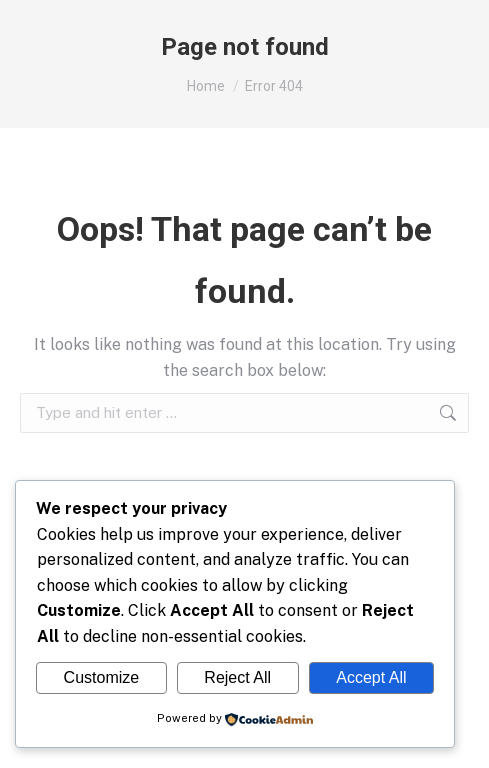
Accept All (371, 677)
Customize (102, 677)
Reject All (237, 677)
